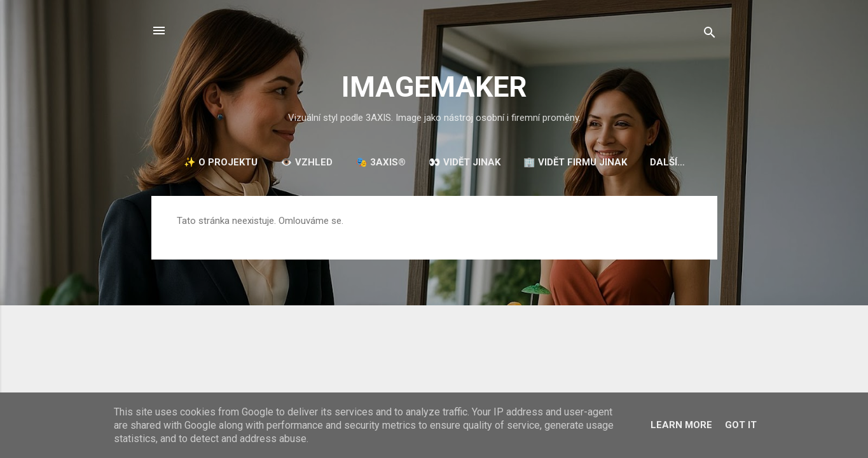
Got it (741, 425)
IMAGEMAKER (434, 87)
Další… (667, 162)
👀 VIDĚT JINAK (465, 162)
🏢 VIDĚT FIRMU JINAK (575, 162)
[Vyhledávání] (710, 35)
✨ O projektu (221, 162)
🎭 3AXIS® (381, 162)
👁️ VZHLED (307, 162)
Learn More (681, 425)
